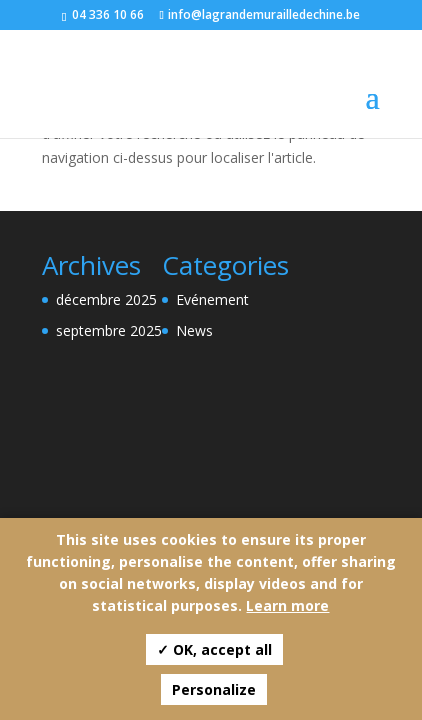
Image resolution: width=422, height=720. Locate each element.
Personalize (214, 689)
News (194, 330)
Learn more (287, 605)
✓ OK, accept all (214, 649)
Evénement (212, 299)
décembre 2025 (106, 299)
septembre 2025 (109, 330)
